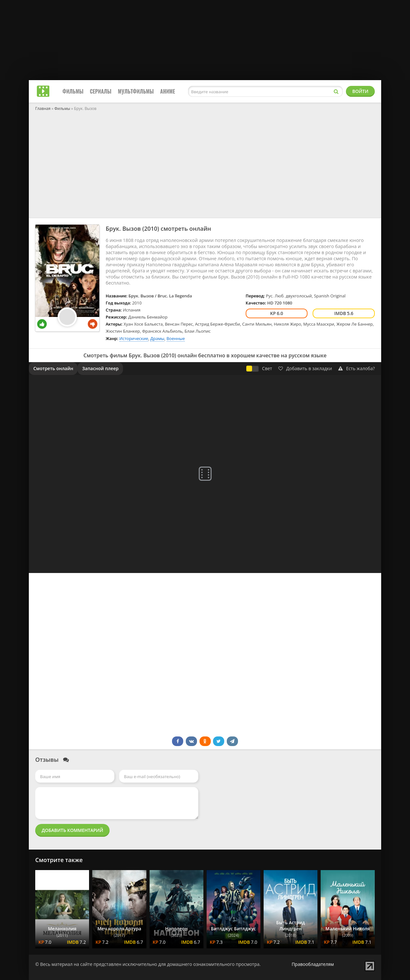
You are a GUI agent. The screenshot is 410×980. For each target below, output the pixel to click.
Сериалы (101, 91)
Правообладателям (313, 964)
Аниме (168, 91)
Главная (43, 108)
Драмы (157, 338)
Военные (176, 338)
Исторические (134, 338)
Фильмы (73, 91)
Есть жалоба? (357, 368)
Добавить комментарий (72, 830)
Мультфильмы (136, 91)
